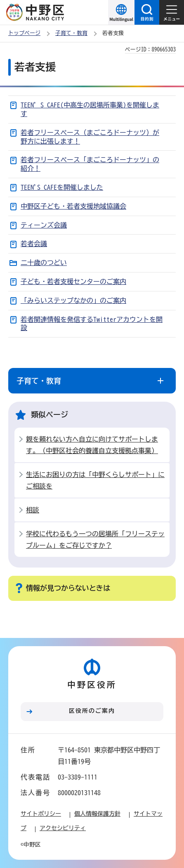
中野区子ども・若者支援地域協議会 (73, 206)
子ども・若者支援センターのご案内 (73, 282)
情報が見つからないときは (68, 588)
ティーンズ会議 (44, 225)
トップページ (24, 33)
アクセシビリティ (63, 828)
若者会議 (34, 244)
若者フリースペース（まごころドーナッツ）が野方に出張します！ (90, 137)
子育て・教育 (71, 33)
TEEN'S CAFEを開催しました (62, 187)
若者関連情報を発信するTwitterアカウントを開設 (92, 324)
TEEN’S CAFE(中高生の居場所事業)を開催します (90, 109)
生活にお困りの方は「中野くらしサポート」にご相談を (95, 480)
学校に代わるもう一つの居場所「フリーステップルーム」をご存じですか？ (95, 540)
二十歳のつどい (44, 263)
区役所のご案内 (92, 711)
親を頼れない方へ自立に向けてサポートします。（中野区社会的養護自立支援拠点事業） (92, 445)
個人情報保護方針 (97, 814)
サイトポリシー (41, 814)
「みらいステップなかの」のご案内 (73, 300)
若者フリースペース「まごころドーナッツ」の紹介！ (90, 164)
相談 (33, 510)
